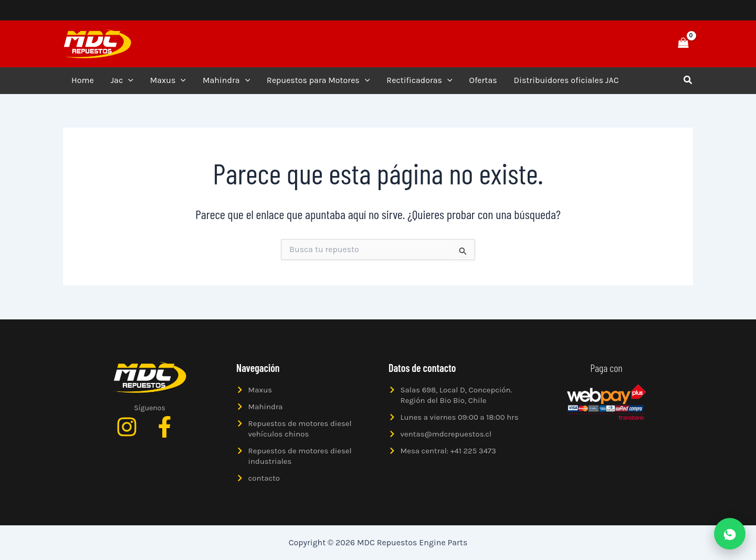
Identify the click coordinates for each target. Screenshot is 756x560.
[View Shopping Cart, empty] (683, 43)
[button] (647, 44)
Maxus (168, 80)
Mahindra (226, 80)
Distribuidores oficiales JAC (566, 80)
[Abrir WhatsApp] (730, 534)
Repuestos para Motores (318, 80)
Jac (122, 80)
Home (83, 80)
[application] (128, 80)
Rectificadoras (419, 80)
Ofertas (483, 80)
